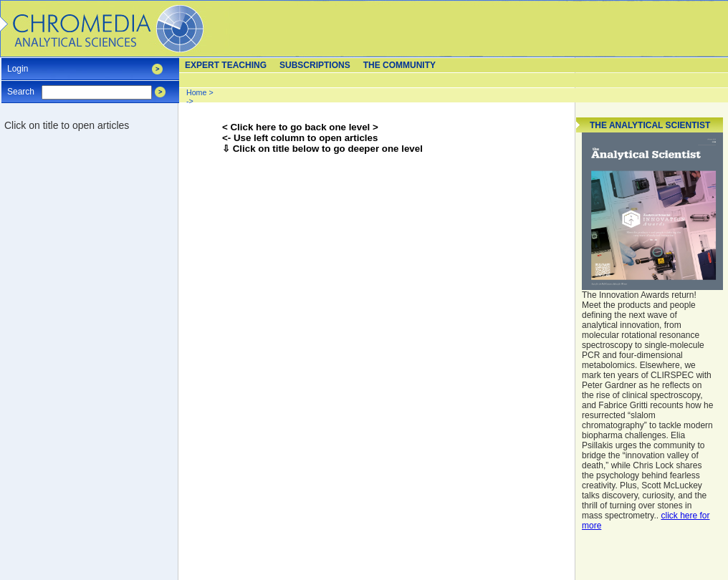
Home (196, 92)
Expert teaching (226, 65)
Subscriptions (315, 65)
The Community (399, 65)
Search (21, 87)
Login (18, 64)
